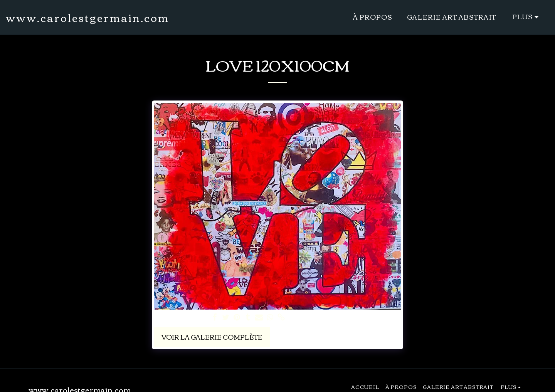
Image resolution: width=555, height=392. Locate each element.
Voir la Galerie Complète (212, 337)
